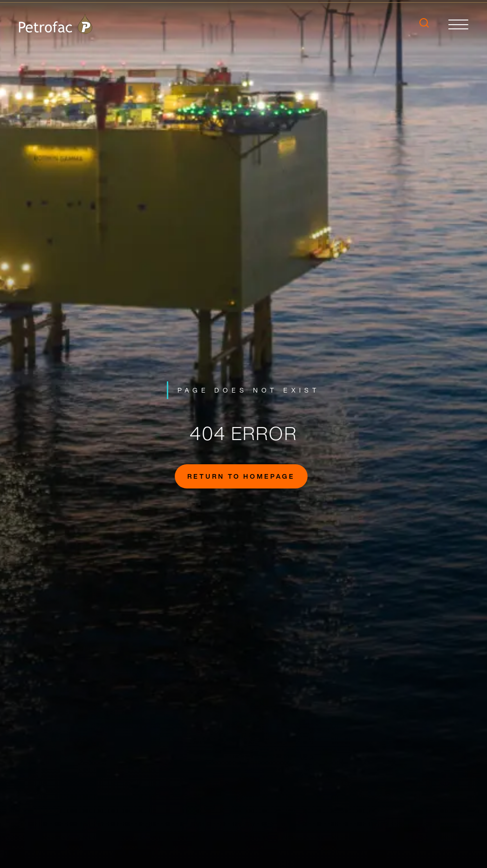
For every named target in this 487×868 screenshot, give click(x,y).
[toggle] (458, 24)
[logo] (55, 24)
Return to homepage (241, 476)
